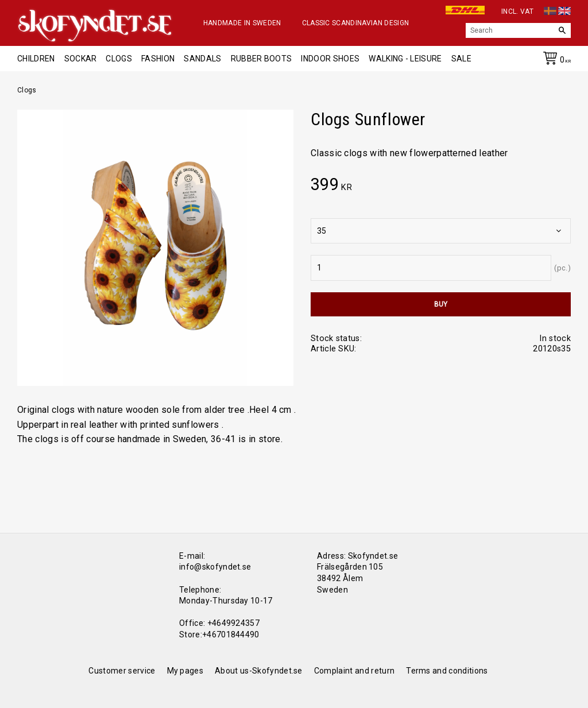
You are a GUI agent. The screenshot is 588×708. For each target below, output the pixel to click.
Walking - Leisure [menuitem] (405, 59)
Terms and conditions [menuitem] (447, 671)
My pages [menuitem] (185, 671)
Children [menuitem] (36, 59)
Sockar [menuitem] (81, 59)
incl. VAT (517, 11)
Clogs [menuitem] (119, 59)
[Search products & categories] (510, 30)
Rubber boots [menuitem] (262, 59)
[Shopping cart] (555, 60)
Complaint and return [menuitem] (354, 671)
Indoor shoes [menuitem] (330, 59)
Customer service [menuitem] (122, 671)
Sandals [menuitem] (202, 59)
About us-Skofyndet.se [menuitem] (259, 671)
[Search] (562, 30)
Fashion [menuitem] (158, 59)
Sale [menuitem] (461, 59)
